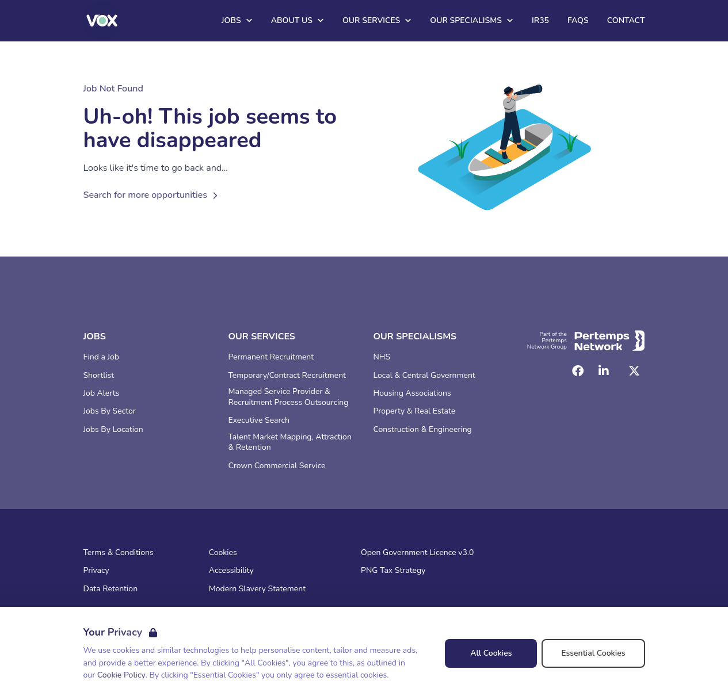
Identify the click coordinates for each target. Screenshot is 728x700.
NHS (382, 357)
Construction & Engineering (423, 430)
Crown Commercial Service (277, 466)
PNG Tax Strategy (393, 571)
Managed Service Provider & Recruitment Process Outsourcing (289, 397)
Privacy (96, 571)
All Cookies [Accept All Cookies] (491, 653)
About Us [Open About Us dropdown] (298, 20)
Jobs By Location (113, 430)
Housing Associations (412, 393)
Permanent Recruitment (271, 357)
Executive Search (259, 420)
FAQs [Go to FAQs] (578, 20)
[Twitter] (634, 371)
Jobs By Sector (110, 411)
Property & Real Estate (415, 411)
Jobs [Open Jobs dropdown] (237, 20)
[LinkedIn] (604, 371)
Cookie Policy (121, 675)
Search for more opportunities (152, 195)
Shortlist (99, 376)
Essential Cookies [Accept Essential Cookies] (593, 653)
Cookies (223, 553)
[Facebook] (578, 371)
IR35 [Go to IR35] (540, 20)
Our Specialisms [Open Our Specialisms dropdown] (472, 20)
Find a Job (101, 357)
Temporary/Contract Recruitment (287, 376)
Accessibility (231, 571)
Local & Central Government (424, 376)
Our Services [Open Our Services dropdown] (377, 20)
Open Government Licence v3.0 (417, 553)
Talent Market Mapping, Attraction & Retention (290, 443)
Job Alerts (102, 393)
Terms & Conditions (119, 553)
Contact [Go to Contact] (626, 20)
